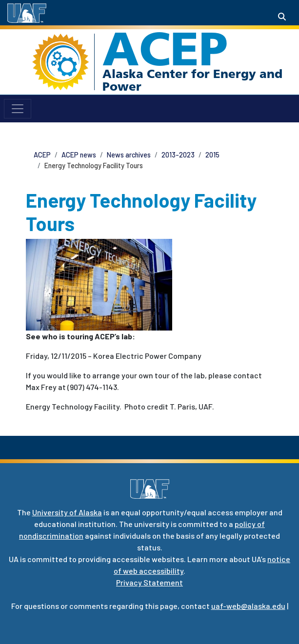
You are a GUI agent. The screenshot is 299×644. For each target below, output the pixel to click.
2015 (212, 155)
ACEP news (79, 155)
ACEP (165, 49)
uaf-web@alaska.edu (248, 606)
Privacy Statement (149, 582)
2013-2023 (178, 155)
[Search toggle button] (282, 17)
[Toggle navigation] (18, 109)
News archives (129, 155)
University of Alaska (67, 512)
